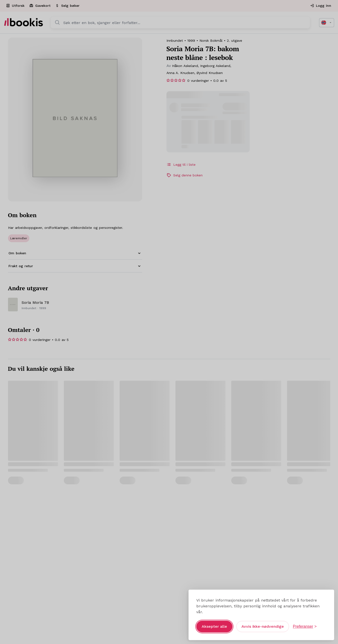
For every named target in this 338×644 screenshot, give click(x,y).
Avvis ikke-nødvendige (263, 623)
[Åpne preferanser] (305, 623)
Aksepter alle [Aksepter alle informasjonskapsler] (214, 623)
